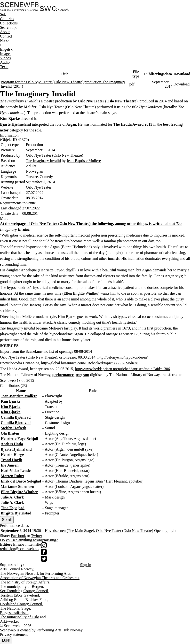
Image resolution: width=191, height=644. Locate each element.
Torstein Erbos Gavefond (20, 595)
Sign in (86, 565)
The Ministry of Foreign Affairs (25, 582)
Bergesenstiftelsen (14, 613)
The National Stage (15, 608)
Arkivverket (9, 621)
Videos (5, 58)
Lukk (6, 640)
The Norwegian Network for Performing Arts (35, 573)
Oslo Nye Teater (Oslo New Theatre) (55, 155)
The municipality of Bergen (21, 586)
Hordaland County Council (21, 604)
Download (182, 84)
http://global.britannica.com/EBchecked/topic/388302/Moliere (89, 363)
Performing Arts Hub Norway (60, 630)
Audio (5, 62)
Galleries (7, 19)
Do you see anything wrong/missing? (29, 540)
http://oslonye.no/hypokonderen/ (123, 357)
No (5, 41)
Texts (4, 67)
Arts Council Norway (17, 569)
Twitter (37, 536)
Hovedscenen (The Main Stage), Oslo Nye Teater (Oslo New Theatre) (99, 531)
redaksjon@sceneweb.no (19, 549)
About (5, 32)
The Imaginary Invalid (43, 161)
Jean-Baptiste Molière (84, 161)
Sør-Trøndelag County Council (24, 591)
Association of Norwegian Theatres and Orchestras (40, 578)
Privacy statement (14, 634)
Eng (6, 49)
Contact (6, 36)
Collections (9, 23)
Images (6, 54)
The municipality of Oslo (20, 617)
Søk (3, 14)
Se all (7, 520)
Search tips (9, 27)
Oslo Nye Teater (39, 187)
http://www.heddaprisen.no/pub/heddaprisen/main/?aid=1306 (122, 369)
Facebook (18, 536)
